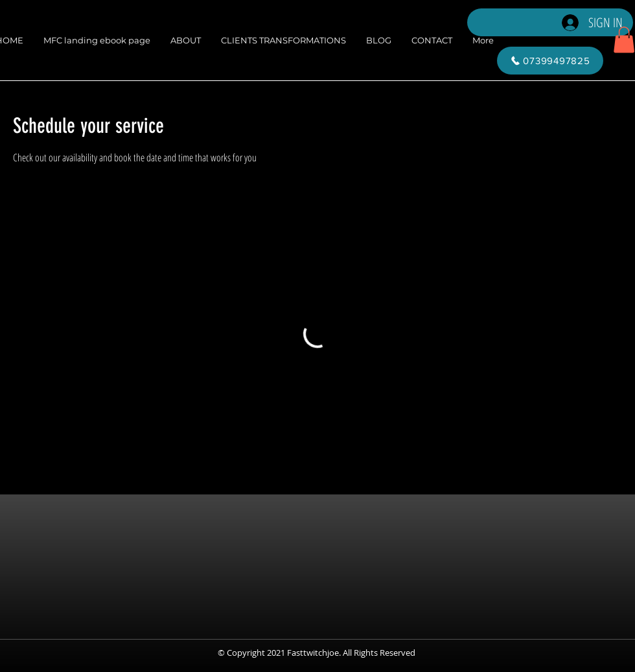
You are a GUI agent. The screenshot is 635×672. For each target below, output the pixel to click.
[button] (624, 40)
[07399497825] (550, 61)
